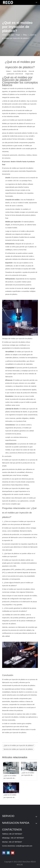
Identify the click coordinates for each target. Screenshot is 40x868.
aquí (19, 504)
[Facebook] (4, 853)
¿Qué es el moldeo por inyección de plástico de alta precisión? (10, 777)
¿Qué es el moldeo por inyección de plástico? (19, 745)
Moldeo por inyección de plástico (13, 124)
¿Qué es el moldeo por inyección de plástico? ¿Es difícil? (28, 774)
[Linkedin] (8, 853)
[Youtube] (13, 853)
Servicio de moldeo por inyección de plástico (18, 749)
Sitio (32, 74)
